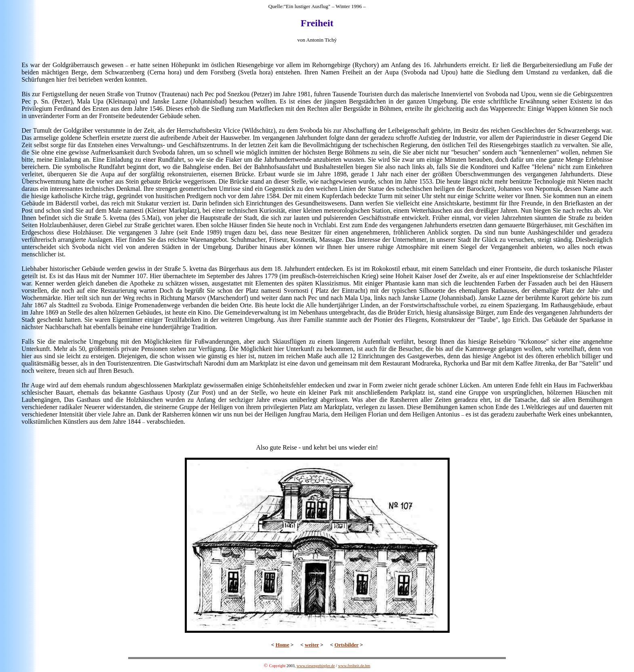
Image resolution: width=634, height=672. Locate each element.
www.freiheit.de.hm (354, 666)
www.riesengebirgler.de (316, 666)
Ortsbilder (346, 645)
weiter (312, 645)
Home (282, 645)
